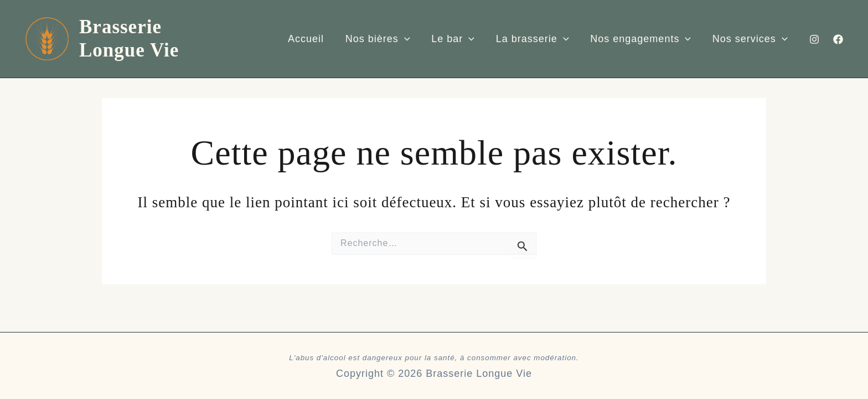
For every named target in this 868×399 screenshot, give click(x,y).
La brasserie (532, 39)
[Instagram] (814, 39)
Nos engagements (639, 39)
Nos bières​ (380, 39)
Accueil (310, 38)
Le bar (454, 39)
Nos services (747, 39)
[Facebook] (838, 39)
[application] (407, 39)
